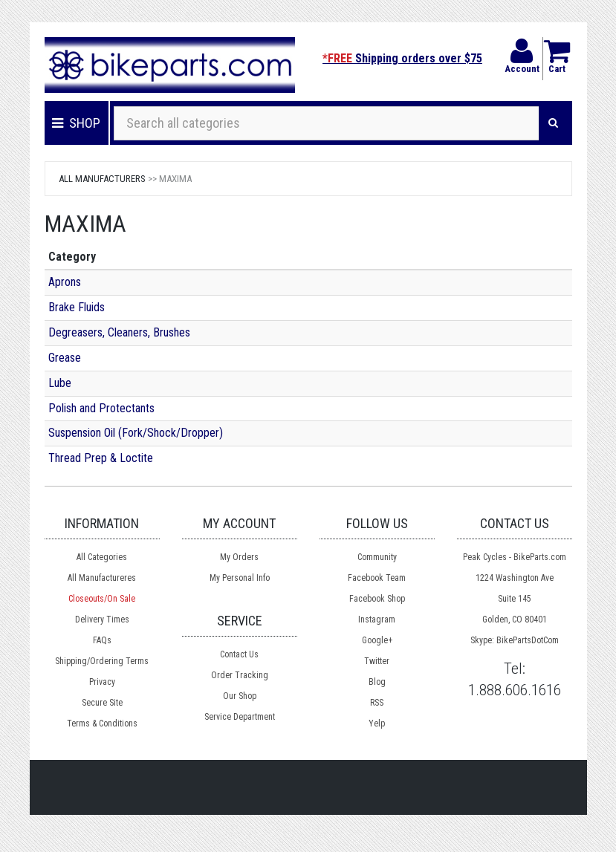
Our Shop (240, 696)
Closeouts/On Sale (102, 599)
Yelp (377, 723)
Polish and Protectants (101, 408)
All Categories (102, 557)
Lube (60, 383)
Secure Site (102, 703)
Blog (377, 682)
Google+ (377, 640)
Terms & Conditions (102, 723)
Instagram (377, 620)
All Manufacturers (102, 179)
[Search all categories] (327, 123)
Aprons (65, 282)
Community (377, 557)
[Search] (553, 123)
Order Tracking (240, 675)
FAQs (102, 640)
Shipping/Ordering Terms (102, 661)
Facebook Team (377, 578)
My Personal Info (240, 578)
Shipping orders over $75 (402, 58)
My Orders (239, 557)
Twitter (377, 661)
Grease (65, 358)
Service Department (240, 717)
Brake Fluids (77, 307)
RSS (377, 703)
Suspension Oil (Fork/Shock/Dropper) (136, 433)
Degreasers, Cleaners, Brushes (119, 332)
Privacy (102, 682)
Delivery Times (102, 620)
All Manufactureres (102, 578)
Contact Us (239, 654)
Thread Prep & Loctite (101, 458)
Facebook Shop (377, 599)
